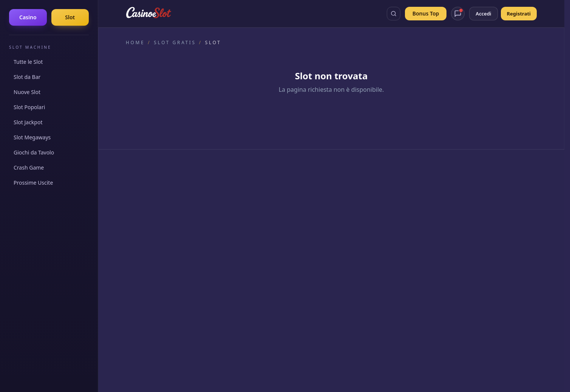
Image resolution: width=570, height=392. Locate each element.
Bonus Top (426, 13)
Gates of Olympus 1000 (474, 188)
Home (135, 43)
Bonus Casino (356, 209)
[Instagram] (151, 223)
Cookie (355, 380)
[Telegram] (187, 223)
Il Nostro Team (250, 188)
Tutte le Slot (28, 62)
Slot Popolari (29, 107)
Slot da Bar (27, 77)
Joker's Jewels (462, 209)
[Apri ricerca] (394, 14)
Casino (28, 17)
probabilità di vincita (387, 305)
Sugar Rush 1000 (466, 230)
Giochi (347, 220)
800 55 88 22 (240, 316)
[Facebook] (133, 223)
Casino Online (356, 188)
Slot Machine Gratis (363, 198)
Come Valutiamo (253, 198)
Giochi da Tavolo (34, 152)
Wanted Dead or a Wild (474, 241)
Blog (344, 230)
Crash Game (29, 167)
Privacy (337, 380)
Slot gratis (175, 43)
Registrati (519, 14)
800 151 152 (375, 316)
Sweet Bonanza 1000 (471, 198)
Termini (374, 380)
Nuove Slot (27, 92)
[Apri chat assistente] (458, 14)
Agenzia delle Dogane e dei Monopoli (379, 346)
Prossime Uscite (33, 183)
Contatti (242, 230)
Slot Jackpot (28, 122)
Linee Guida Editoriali (259, 209)
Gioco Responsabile (463, 316)
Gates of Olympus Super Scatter (485, 220)
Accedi (483, 14)
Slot (70, 17)
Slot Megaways (32, 137)
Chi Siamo (245, 220)
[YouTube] (169, 223)
